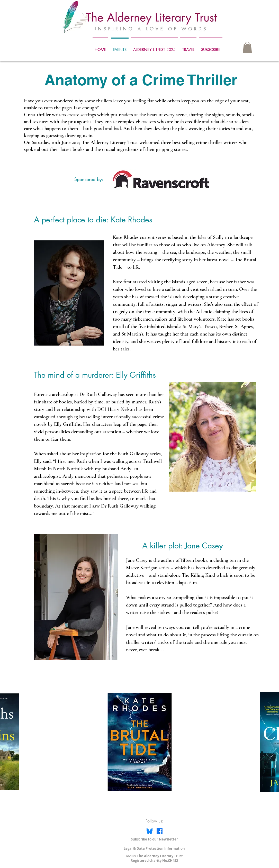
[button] (247, 47)
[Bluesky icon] (150, 831)
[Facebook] (160, 831)
